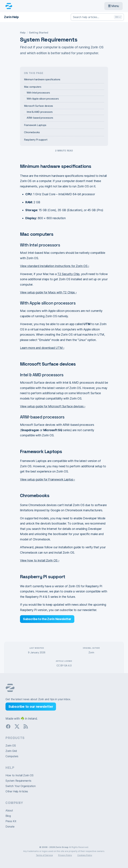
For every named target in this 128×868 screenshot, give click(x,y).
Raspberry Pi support (36, 140)
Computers (12, 756)
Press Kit (11, 821)
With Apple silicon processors (43, 99)
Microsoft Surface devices (38, 106)
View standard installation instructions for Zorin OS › (55, 266)
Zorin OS (11, 746)
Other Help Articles (17, 791)
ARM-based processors (40, 118)
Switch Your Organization (20, 786)
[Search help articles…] (97, 17)
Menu (113, 6)
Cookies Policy (85, 855)
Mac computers (33, 87)
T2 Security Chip (68, 274)
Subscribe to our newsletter (31, 707)
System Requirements (18, 781)
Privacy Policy (65, 855)
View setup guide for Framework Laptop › (47, 479)
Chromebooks (32, 132)
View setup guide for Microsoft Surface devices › (53, 406)
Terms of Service (44, 855)
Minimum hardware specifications (42, 79)
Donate (10, 827)
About (9, 810)
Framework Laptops (35, 125)
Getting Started (38, 33)
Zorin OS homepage (10, 688)
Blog (8, 816)
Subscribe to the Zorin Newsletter (47, 619)
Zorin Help (11, 17)
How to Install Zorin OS (19, 775)
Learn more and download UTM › (42, 348)
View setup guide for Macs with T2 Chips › (48, 292)
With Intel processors (38, 93)
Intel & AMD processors (40, 112)
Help (23, 33)
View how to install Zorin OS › (40, 560)
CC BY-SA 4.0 (64, 665)
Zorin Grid (11, 751)
